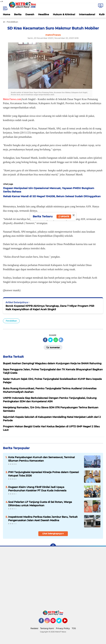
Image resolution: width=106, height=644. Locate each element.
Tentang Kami (47, 628)
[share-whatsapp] (56, 340)
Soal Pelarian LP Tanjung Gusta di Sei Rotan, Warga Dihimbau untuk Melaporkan (40, 504)
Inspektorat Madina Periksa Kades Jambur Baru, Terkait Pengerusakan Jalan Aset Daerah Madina (43, 519)
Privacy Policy (63, 628)
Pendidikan (11, 321)
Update (64, 216)
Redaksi (34, 628)
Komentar (53, 347)
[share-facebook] (45, 340)
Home (7, 14)
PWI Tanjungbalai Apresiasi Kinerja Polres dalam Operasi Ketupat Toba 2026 (43, 474)
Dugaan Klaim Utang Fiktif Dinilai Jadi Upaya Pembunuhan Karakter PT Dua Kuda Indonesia (37, 489)
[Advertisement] (53, 579)
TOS (74, 628)
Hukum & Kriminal (64, 14)
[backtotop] (53, 546)
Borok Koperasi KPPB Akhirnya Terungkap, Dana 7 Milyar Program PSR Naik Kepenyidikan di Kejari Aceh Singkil (50, 308)
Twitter (60, 622)
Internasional (87, 14)
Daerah (30, 14)
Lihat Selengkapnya (53, 534)
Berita (18, 14)
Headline (44, 14)
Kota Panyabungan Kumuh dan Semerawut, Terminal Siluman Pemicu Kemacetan (41, 459)
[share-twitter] (50, 340)
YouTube (67, 622)
